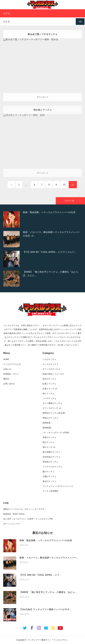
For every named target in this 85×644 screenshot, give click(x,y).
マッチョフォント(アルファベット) (58, 486)
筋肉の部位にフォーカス (53, 374)
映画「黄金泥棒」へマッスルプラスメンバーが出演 (46, 540)
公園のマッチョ (49, 476)
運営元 (6, 379)
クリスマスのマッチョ (52, 467)
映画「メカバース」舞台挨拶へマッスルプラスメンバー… (49, 558)
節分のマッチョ (49, 379)
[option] (42, 219)
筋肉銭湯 (46, 423)
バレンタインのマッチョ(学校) (56, 433)
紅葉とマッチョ (49, 384)
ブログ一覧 (69, 201)
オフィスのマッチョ (51, 369)
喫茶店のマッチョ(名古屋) (54, 413)
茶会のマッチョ (49, 481)
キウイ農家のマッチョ (52, 403)
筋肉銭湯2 (47, 428)
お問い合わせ (9, 384)
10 (64, 185)
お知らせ (7, 369)
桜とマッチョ (48, 393)
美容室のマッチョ (50, 462)
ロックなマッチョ (50, 364)
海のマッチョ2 (49, 447)
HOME (6, 359)
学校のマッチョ (49, 437)
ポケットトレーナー (12, 524)
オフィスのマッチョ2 (52, 408)
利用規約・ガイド (11, 374)
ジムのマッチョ (49, 359)
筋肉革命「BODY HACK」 (15, 514)
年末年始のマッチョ (51, 457)
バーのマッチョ (49, 398)
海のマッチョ (48, 442)
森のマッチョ (48, 472)
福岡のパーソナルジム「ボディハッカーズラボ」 (25, 509)
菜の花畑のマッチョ (51, 452)
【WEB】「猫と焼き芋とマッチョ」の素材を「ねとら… (48, 592)
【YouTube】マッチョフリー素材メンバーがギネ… (46, 609)
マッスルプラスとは (12, 364)
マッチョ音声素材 (50, 491)
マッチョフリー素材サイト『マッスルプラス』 (48, 640)
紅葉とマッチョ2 (50, 389)
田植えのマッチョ (50, 418)
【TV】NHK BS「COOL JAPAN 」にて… (41, 575)
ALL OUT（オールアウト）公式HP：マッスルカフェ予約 (28, 519)
